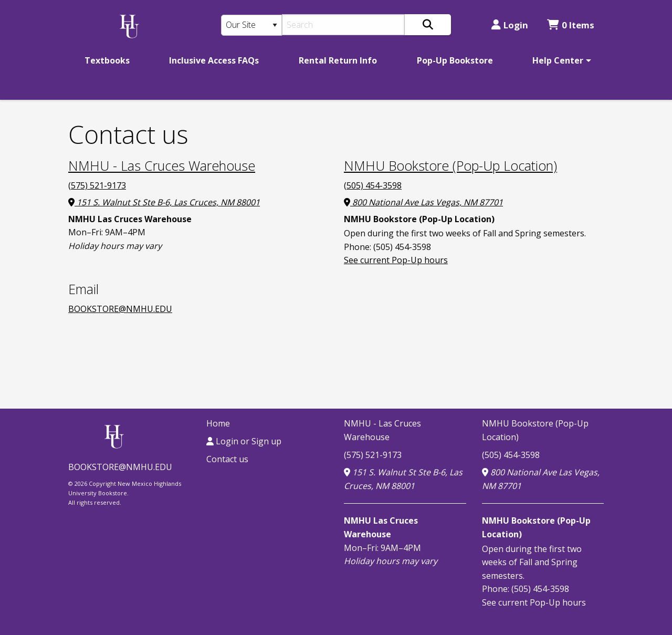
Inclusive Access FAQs (214, 60)
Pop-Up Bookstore (455, 60)
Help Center (558, 60)
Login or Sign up (244, 441)
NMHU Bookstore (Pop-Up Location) (450, 165)
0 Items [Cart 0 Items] (571, 25)
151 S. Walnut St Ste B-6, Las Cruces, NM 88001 (164, 202)
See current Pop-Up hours (396, 260)
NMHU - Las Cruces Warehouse (162, 165)
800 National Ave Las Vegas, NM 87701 (423, 202)
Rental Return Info (338, 60)
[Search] (344, 25)
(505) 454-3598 (373, 185)
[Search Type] (251, 25)
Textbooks (107, 60)
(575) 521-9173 (97, 185)
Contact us (227, 459)
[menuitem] (107, 60)
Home (218, 423)
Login (510, 25)
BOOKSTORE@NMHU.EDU (120, 309)
